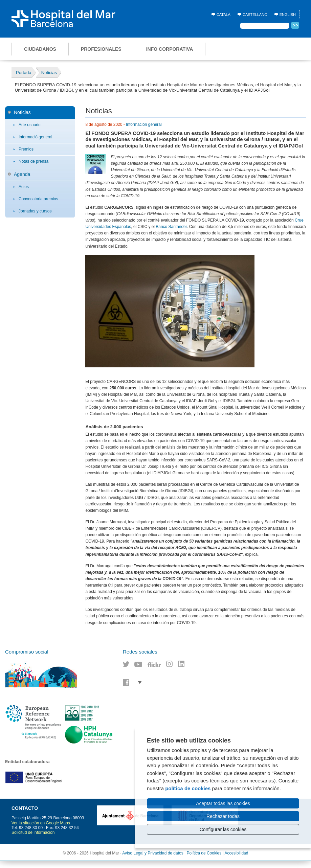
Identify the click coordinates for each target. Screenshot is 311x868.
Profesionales (101, 49)
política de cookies (188, 788)
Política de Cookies (204, 853)
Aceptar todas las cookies (223, 803)
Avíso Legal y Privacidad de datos (153, 853)
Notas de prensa (34, 161)
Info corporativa (170, 49)
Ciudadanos (40, 49)
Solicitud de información (33, 832)
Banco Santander (171, 227)
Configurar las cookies (223, 829)
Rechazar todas (223, 816)
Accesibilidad (236, 853)
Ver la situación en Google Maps (41, 823)
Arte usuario (30, 125)
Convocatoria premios (38, 199)
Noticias (22, 112)
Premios (26, 149)
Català (224, 15)
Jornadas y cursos (35, 211)
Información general (144, 124)
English (288, 15)
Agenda (22, 174)
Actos (24, 187)
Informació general (35, 137)
